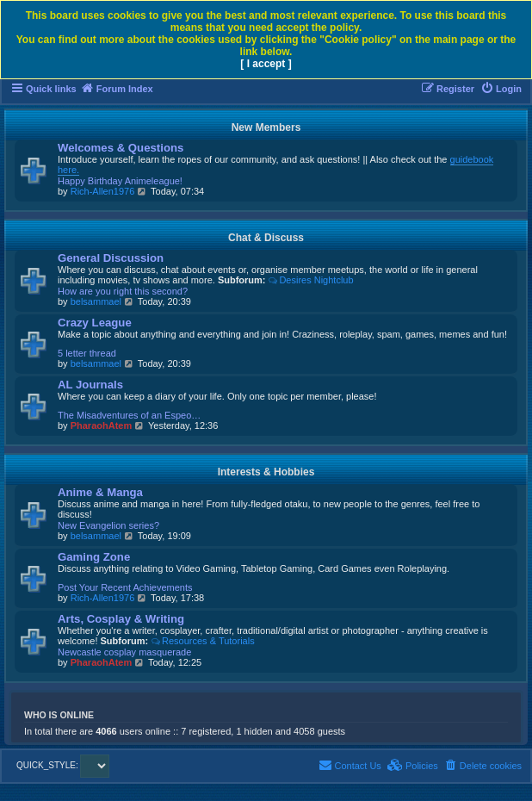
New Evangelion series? (108, 525)
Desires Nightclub (311, 280)
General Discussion (111, 258)
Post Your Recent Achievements (125, 587)
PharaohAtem (102, 425)
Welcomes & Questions (121, 148)
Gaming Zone (94, 557)
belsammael (96, 301)
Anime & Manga (100, 492)
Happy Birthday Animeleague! (120, 181)
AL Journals (90, 385)
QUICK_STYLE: (63, 765)
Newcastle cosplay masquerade (124, 652)
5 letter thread (87, 353)
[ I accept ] (266, 64)
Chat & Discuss (266, 238)
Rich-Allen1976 (103, 191)
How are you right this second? (123, 291)
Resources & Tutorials (202, 641)
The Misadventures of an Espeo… (129, 415)
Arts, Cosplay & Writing (121, 619)
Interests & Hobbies (266, 472)
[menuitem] (501, 89)
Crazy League (95, 323)
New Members (266, 127)
